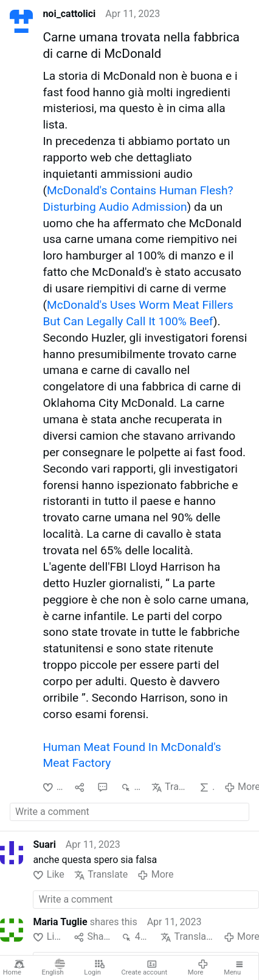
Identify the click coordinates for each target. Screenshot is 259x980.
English (54, 968)
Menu (234, 968)
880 (131, 787)
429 (136, 937)
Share (92, 937)
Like (54, 787)
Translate (170, 787)
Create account (145, 968)
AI (207, 787)
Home (14, 968)
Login (95, 968)
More (198, 968)
